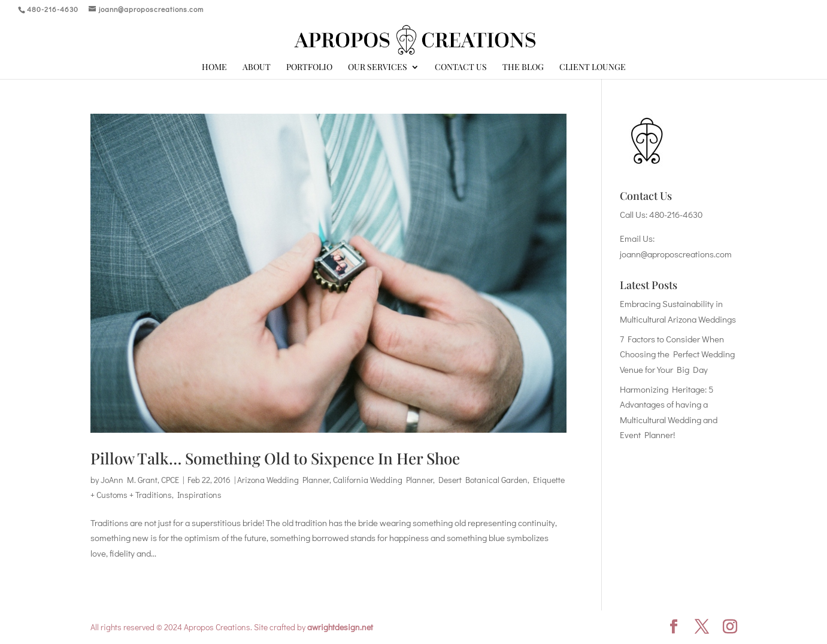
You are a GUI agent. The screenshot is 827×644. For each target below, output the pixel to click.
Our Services (378, 68)
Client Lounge (593, 68)
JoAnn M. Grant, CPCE (140, 480)
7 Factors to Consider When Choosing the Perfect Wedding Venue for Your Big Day (677, 354)
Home (214, 68)
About (257, 68)
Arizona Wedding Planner (283, 480)
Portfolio (309, 68)
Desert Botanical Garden (483, 480)
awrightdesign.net (340, 627)
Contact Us (461, 68)
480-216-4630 (676, 214)
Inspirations (199, 495)
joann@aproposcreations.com (676, 254)
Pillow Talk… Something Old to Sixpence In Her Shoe (275, 458)
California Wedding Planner (383, 480)
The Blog (523, 68)
